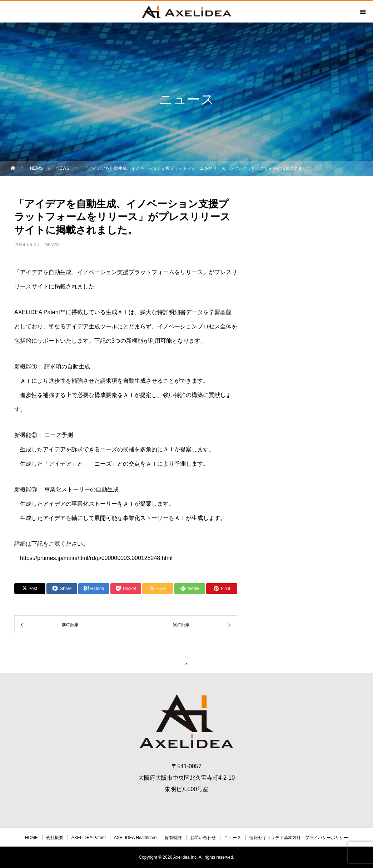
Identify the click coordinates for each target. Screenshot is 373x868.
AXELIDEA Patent (89, 838)
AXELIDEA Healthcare (135, 838)
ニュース (233, 838)
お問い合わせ (203, 838)
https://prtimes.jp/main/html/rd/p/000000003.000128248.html (96, 558)
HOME (31, 838)
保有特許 (173, 838)
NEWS (52, 244)
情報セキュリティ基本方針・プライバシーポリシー (299, 838)
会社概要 (55, 838)
